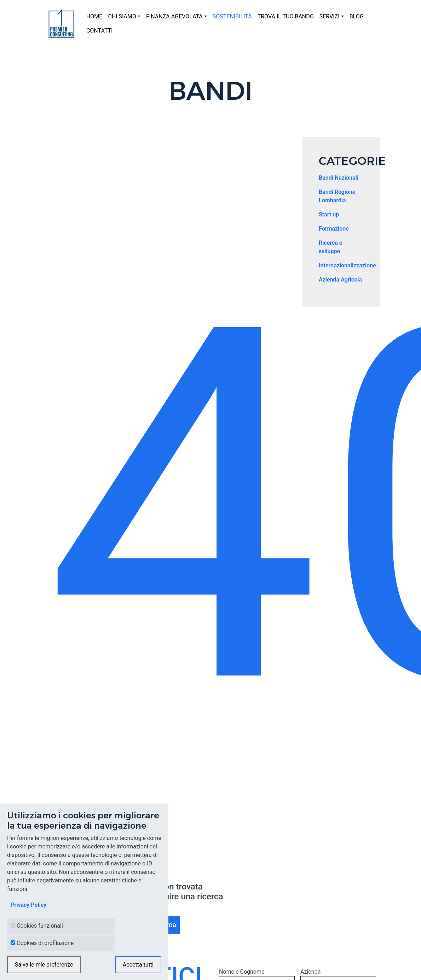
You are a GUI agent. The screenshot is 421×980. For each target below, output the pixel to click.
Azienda (310, 972)
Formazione (334, 229)
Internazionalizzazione (347, 265)
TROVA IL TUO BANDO (286, 16)
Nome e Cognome (242, 972)
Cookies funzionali (40, 926)
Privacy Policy (28, 905)
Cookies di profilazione (45, 943)
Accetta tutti (138, 965)
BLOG (357, 16)
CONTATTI (100, 31)
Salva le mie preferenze (44, 965)
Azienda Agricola (340, 280)
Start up (329, 214)
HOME (94, 16)
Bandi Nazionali (339, 178)
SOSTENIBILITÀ (232, 16)
